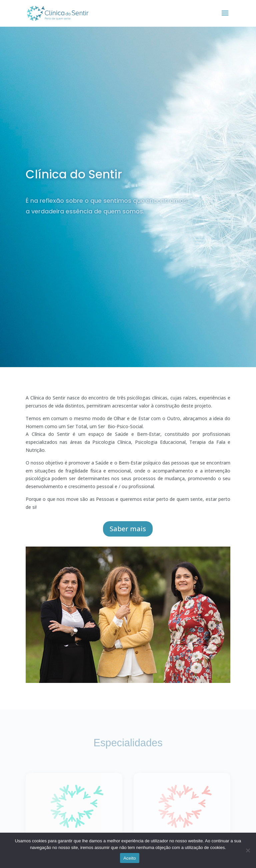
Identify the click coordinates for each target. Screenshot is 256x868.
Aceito (130, 858)
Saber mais (128, 529)
